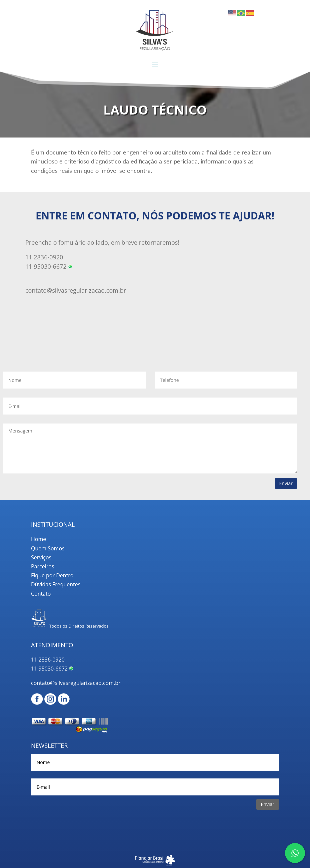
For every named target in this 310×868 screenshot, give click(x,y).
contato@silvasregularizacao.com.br (76, 290)
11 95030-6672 (52, 669)
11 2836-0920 (48, 660)
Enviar (286, 483)
